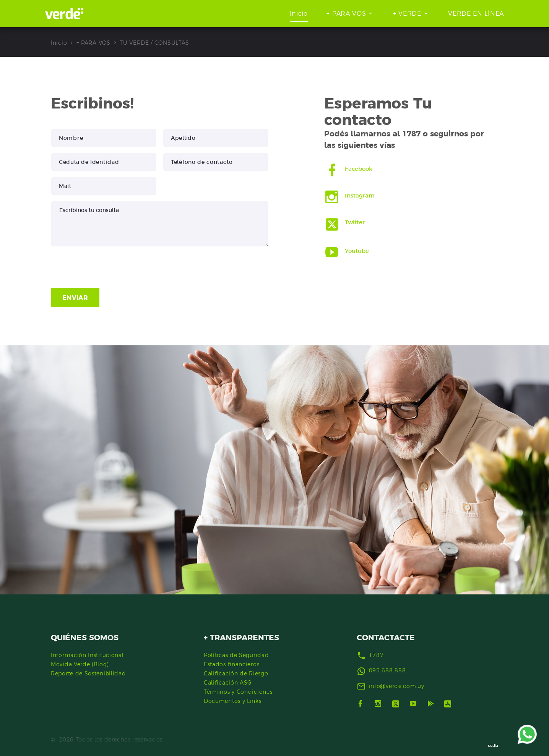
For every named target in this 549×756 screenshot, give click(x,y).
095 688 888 (387, 670)
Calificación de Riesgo (236, 673)
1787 (376, 655)
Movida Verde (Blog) (80, 664)
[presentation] (109, 267)
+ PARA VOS (346, 13)
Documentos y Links (233, 701)
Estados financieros (231, 664)
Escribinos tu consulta (160, 224)
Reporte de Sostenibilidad (89, 673)
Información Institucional (87, 655)
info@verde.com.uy (397, 686)
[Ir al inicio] (64, 14)
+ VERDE (407, 13)
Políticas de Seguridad (236, 655)
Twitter (355, 222)
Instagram (360, 195)
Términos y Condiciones (238, 692)
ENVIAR (75, 298)
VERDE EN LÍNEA (476, 13)
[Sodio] (493, 745)
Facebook (359, 169)
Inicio (299, 13)
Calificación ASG (228, 683)
